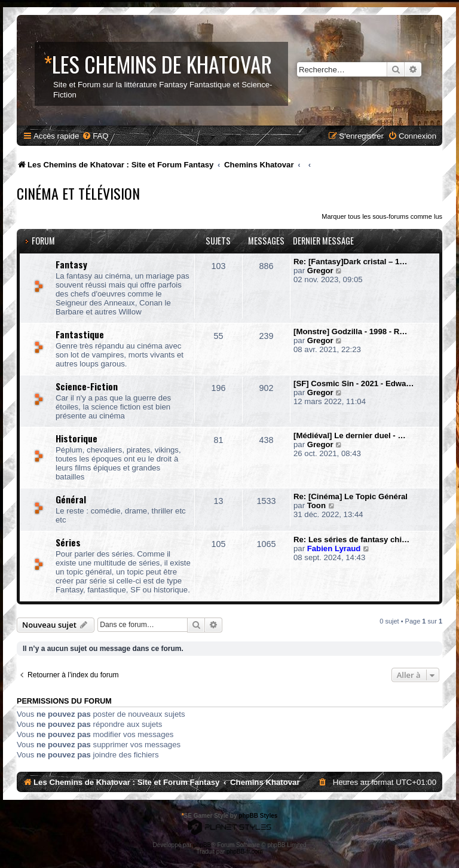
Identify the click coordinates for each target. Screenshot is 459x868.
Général (71, 499)
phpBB (202, 845)
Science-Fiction (87, 386)
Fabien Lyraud (334, 548)
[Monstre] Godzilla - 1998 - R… (351, 331)
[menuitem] (95, 136)
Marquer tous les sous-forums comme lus (382, 216)
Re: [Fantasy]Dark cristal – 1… (351, 262)
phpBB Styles (258, 816)
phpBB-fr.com (245, 852)
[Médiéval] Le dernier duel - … (350, 435)
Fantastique (80, 334)
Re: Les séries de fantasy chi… (351, 540)
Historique (76, 438)
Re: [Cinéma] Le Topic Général (351, 496)
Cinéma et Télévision (78, 193)
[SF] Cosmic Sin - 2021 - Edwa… (354, 383)
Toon (316, 505)
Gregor (320, 271)
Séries (68, 542)
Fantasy (71, 264)
